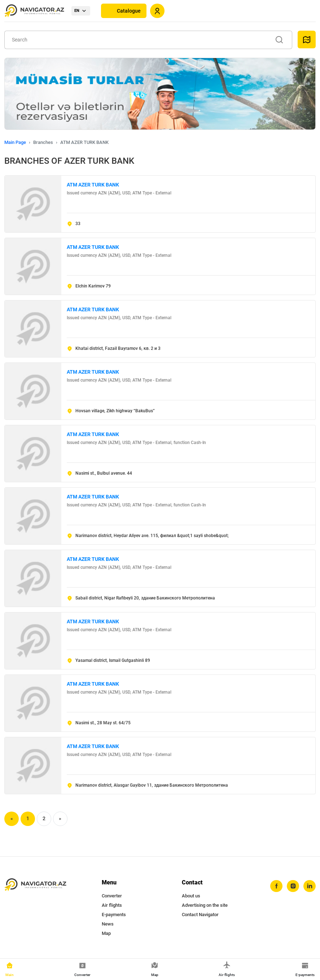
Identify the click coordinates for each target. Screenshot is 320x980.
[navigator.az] (35, 885)
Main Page (15, 142)
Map (106, 933)
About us (191, 896)
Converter (112, 896)
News (108, 924)
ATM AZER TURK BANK (93, 185)
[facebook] (276, 886)
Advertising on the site (205, 905)
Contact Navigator (200, 915)
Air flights (112, 905)
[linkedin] (310, 886)
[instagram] (293, 886)
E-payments (114, 915)
